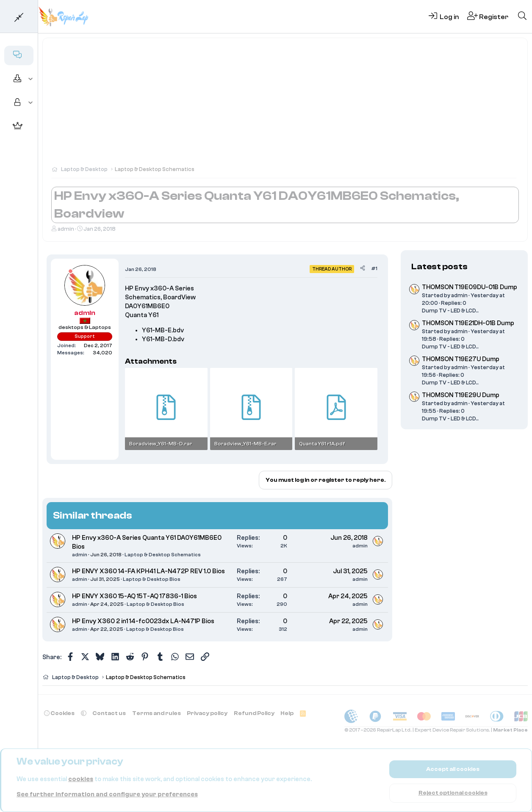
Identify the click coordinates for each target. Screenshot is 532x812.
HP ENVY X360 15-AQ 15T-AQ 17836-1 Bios (134, 596)
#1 (374, 268)
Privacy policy (207, 713)
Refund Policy (254, 713)
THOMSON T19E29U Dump (461, 395)
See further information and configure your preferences (107, 794)
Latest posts (439, 267)
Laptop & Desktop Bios (152, 579)
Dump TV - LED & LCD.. (450, 311)
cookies (81, 779)
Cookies (59, 713)
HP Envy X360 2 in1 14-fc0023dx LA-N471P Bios (143, 621)
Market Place (510, 730)
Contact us (109, 713)
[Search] (522, 17)
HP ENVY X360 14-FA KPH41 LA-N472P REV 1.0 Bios (148, 571)
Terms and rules (157, 713)
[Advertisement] (285, 106)
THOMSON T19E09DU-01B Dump (470, 287)
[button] (31, 79)
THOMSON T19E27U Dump (461, 359)
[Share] (363, 269)
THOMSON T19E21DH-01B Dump (468, 323)
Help (287, 713)
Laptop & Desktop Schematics (163, 555)
